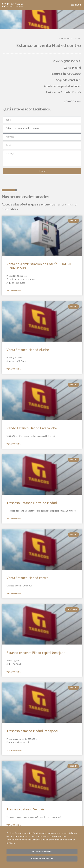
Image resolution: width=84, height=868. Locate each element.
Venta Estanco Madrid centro (27, 578)
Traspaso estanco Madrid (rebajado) (32, 731)
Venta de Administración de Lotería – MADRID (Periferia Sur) (39, 266)
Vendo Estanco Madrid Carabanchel (32, 428)
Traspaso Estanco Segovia (25, 809)
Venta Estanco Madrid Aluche (28, 350)
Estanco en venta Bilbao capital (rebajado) (36, 653)
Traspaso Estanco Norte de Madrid (32, 503)
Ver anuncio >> (14, 291)
